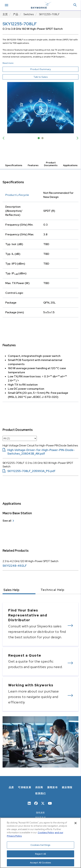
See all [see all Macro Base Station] (7, 521)
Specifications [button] (14, 165)
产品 (16, 14)
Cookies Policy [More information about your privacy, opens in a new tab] (46, 833)
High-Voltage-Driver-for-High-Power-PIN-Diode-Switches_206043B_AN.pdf (39, 452)
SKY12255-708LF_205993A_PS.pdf (29, 471)
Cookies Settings (40, 845)
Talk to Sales (41, 77)
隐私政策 (40, 813)
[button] (75, 5)
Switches (29, 14)
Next (77, 138)
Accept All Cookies (40, 863)
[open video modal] (40, 108)
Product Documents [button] (51, 164)
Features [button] (33, 165)
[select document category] (20, 438)
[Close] (76, 823)
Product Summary (47, 69)
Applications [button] (70, 165)
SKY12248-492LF (15, 566)
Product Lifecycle (17, 195)
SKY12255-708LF (49, 14)
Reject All (40, 854)
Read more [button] (8, 63)
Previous (4, 138)
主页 (5, 14)
